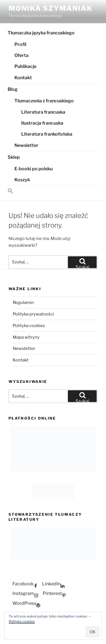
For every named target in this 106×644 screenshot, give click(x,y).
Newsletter (26, 145)
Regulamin (23, 303)
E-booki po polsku (33, 169)
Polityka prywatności (33, 314)
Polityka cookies (22, 621)
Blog (13, 89)
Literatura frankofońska (47, 134)
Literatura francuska (43, 112)
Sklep (14, 157)
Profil (20, 44)
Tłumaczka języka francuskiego (41, 33)
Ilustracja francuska (42, 123)
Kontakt (23, 78)
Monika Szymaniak (50, 8)
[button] (53, 191)
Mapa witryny (26, 337)
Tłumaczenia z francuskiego (44, 101)
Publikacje (25, 66)
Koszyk (22, 180)
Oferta (21, 55)
